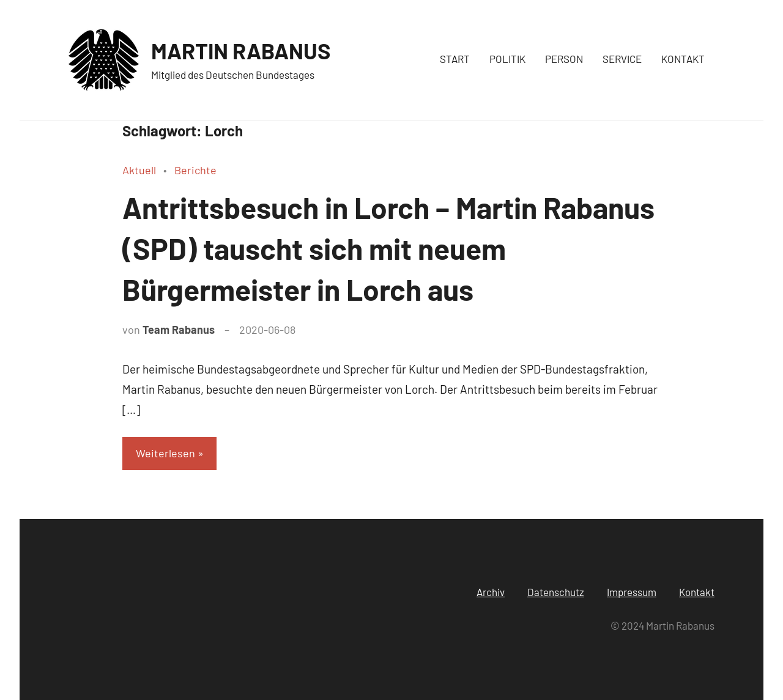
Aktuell (139, 170)
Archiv (491, 592)
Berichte (195, 170)
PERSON (564, 59)
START (455, 59)
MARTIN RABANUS (241, 50)
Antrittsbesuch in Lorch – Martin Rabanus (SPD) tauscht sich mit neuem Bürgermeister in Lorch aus (388, 248)
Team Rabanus (179, 330)
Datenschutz (556, 592)
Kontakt (697, 592)
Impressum (632, 592)
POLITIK (507, 59)
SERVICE (622, 59)
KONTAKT (683, 59)
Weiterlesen (165, 453)
